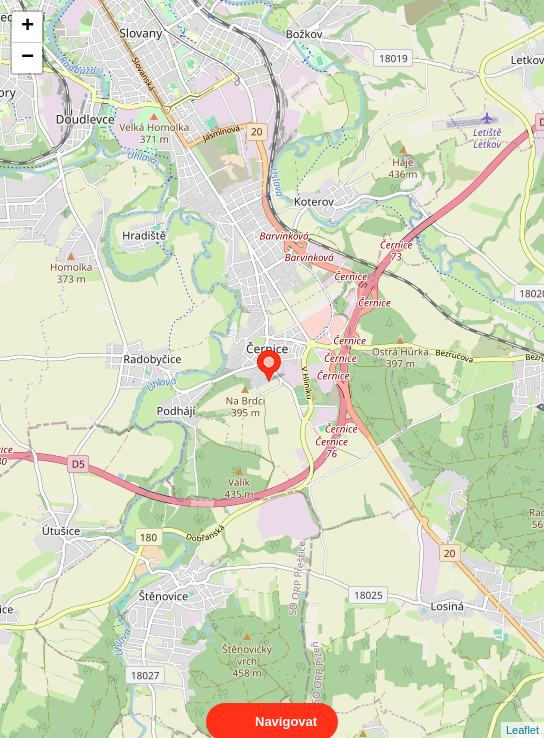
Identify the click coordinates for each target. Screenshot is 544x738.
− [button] (27, 58)
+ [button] (27, 27)
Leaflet (522, 712)
